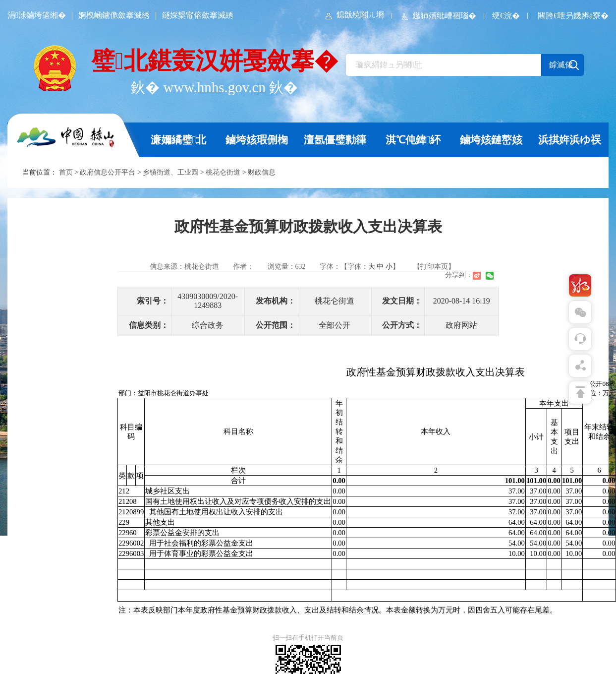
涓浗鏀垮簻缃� (37, 15)
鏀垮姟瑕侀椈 (257, 140)
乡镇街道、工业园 (170, 172)
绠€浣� (506, 16)
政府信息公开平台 (108, 172)
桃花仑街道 (223, 172)
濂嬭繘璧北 (179, 140)
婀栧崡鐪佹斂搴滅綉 (114, 15)
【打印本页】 (434, 267)
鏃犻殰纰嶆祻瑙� (438, 16)
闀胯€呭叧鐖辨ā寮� (573, 16)
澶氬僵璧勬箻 (335, 140)
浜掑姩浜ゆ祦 (570, 140)
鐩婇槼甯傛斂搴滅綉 (198, 15)
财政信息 (262, 172)
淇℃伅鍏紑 (413, 140)
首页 (66, 172)
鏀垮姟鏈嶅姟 (491, 140)
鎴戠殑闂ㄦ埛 (354, 15)
